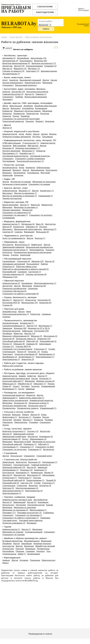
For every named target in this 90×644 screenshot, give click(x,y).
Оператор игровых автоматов (17, 136)
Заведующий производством (16, 378)
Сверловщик (45, 344)
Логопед (43, 227)
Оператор (7, 113)
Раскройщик (8, 551)
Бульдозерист (26, 61)
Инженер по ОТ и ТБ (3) (39, 328)
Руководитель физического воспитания (33, 252)
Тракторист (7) (33, 71)
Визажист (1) (25, 190)
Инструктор (8, 244)
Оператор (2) (8, 266)
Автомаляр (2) (9, 58)
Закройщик (27, 543)
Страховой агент (44, 456)
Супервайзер (9, 218)
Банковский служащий (30, 80)
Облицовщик (49, 475)
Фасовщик (32, 523)
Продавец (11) (9, 512)
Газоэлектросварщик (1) (14, 326)
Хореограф (8, 175)
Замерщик (7, 328)
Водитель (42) (41, 61)
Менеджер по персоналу (44, 182)
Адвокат (6, 560)
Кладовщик (43, 502)
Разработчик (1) (27, 153)
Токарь (45, 351)
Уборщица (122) (10, 277)
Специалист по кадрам (39, 184)
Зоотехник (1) (25, 417)
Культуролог (52, 170)
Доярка (26, 414)
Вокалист (17, 170)
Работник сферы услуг (26, 266)
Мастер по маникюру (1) (26, 193)
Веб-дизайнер (20, 145)
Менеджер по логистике (44, 442)
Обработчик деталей (45, 546)
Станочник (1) (40, 349)
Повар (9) (7, 386)
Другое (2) (30, 94)
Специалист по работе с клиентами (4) (21, 293)
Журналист (16, 108)
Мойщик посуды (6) (45, 381)
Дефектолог (37, 244)
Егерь (44, 414)
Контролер (21, 505)
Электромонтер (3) (34, 491)
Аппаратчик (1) (27, 323)
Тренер (6, 255)
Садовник (22, 272)
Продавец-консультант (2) (29, 512)
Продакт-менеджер (11, 210)
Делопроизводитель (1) (45, 283)
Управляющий (48, 386)
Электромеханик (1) (45, 357)
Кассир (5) (32, 502)
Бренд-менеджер (10, 205)
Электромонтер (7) (11, 359)
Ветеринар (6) (28, 224)
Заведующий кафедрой (13, 247)
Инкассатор (31, 300)
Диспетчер (7, 66)
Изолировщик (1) (10, 470)
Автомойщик (23, 58)
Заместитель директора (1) (32, 398)
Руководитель (9, 408)
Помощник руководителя (14, 288)
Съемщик (30, 551)
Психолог (50, 250)
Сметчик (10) (26, 483)
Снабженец (48, 512)
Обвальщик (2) (9, 384)
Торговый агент (10, 520)
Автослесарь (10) (38, 58)
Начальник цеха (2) (37, 405)
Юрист (6, 563)
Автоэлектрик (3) (10, 61)
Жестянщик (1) (45, 326)
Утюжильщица (9, 554)
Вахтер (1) (7, 300)
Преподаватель (37, 250)
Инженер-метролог (12, 331)
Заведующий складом (24, 434)
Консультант (16, 456)
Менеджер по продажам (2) (15, 510)
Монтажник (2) (50, 336)
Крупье (44, 134)
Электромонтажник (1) (13, 491)
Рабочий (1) (43, 444)
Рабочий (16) (32, 341)
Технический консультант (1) (30, 161)
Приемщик (30, 549)
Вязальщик (46, 541)
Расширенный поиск (83, 25)
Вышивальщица (32, 541)
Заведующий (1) (10, 398)
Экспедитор (49, 449)
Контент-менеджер (11, 151)
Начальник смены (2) (26, 339)
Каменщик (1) (40, 470)
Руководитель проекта (28, 408)
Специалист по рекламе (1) (15, 215)
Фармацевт (29, 232)
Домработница (9, 311)
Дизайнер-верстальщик (46, 106)
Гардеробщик (9, 261)
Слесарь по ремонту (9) (13, 71)
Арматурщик (8, 462)
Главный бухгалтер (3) (13, 94)
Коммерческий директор (41, 400)
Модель (53, 134)
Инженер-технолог (42, 543)
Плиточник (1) (25, 478)
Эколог (6, 425)
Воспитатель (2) (22, 244)
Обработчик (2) (25, 384)
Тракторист (8, 354)
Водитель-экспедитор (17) (44, 63)
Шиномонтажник (49, 71)
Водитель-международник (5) (16, 63)
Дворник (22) (37, 261)
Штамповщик (34, 554)
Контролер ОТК (41, 331)
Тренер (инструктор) (12, 198)
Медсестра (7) (50, 229)
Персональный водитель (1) (16, 314)
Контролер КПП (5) (11, 302)
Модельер (29, 546)
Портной (20, 549)
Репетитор (7, 252)
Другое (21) (18, 300)
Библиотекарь (43, 167)
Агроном (7, 414)
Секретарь (33, 288)
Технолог (30, 121)
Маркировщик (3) (38, 439)
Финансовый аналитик (26, 85)
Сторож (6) (7, 305)
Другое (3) (50, 261)
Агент (5, 80)
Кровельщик (37, 472)
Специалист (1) (27, 447)
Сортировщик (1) (10, 447)
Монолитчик (20, 475)
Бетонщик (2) (34, 462)
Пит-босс (36, 136)
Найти (46, 29)
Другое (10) (19, 66)
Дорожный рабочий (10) (14, 467)
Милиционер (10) (30, 302)
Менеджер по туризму (13, 532)
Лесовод (17, 420)
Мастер (19, 546)
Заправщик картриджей (14, 264)
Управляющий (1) (48, 408)
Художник (50, 121)
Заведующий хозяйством (14, 436)
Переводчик (19, 113)
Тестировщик (9, 161)
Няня (28, 311)
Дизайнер (28, 106)
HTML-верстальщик (12, 143)
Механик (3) (37, 336)
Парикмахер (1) (46, 196)
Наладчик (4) (8, 339)
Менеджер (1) (28, 151)
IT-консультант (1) (31, 143)
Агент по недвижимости (14, 238)
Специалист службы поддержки (30, 158)
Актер (21, 134)
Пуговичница (43, 549)
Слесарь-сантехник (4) (36, 274)
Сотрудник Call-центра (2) (14, 291)
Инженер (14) (26, 470)
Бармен (22, 376)
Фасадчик (33, 485)
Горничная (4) (23, 261)
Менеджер (47, 83)
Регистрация (84, 10)
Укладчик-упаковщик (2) (14, 523)
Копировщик (41, 108)
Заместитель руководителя (15, 400)
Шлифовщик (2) (10, 357)
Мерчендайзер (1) (38, 510)
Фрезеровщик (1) (47, 354)
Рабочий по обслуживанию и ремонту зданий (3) (26, 269)
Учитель (15, 255)
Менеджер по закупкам (25, 507)
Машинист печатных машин (27, 111)
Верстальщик (16, 106)
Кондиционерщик (35, 66)
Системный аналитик (40, 156)
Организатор (19, 173)
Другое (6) (31, 467)
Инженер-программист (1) (28, 148)
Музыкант (7, 173)
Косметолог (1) (47, 190)
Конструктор (8, 472)
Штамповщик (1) (26, 357)
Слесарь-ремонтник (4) (13, 274)
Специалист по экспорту (41, 215)
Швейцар (30, 389)
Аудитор (6, 91)
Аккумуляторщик (10, 323)
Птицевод (34, 422)
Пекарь (51, 384)
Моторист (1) (34, 68)
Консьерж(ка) (33, 264)
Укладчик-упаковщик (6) (26, 354)
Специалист (8, 85)
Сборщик (20, 551)
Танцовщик (47, 136)
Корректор (7, 111)
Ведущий (7, 170)
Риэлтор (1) (40, 238)
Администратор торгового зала (17, 500)
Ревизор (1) (41, 94)
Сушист (16, 386)
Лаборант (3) (32, 227)
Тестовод (25, 386)
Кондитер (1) (45, 378)
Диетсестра (50, 224)
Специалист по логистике (15, 449)
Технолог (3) (34, 351)
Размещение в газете (40, 634)
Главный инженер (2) (41, 465)
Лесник (46, 417)
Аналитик (14, 80)
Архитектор (21, 462)
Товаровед (45, 518)
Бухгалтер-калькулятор (37, 91)
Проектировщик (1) (35, 480)
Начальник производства (15, 405)
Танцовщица (33, 173)
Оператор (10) (44, 339)
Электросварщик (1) (12, 493)
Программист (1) (10, 153)
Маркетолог (47, 205)
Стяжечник (22, 485)
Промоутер (27, 210)
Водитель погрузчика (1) (14, 431)
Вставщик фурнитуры (13, 541)
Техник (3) (22, 351)
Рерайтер (25, 116)
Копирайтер (28, 108)
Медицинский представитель (28, 229)
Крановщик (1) (23, 472)
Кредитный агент (33, 83)
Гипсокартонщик (21, 465)
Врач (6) (40, 224)
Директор (31, 395)
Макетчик (35, 205)
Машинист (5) (20, 68)
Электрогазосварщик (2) (27, 488)
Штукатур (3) (45, 485)
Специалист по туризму (14, 534)
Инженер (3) (8, 148)
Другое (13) (32, 326)
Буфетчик (32, 376)
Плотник (37, 478)
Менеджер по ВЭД (22, 442)
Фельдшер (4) (42, 232)
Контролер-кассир (36, 505)
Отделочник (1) (10, 478)
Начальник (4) (20, 403)
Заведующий (19, 502)
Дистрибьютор (40, 500)
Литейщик (7, 333)
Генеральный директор (14, 395)
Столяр (52, 349)
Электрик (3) (8, 488)
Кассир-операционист (13, 83)
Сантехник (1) (35, 272)
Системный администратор (15, 156)
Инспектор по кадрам (21, 182)
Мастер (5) (7, 475)
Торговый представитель (31, 520)
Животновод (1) (10, 417)
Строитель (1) (48, 483)
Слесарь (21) (8, 346)
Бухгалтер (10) (18, 91)
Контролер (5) (44, 300)
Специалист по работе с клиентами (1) (21, 518)
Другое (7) (42, 376)
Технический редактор (13, 121)
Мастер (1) (28, 420)
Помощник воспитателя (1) (15, 250)
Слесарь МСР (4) (23, 346)
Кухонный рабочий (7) (13, 381)
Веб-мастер (33, 145)
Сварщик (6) (32, 344)
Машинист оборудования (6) (16, 336)
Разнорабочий (9, 272)
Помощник (8, 422)
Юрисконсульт (49, 560)
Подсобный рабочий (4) (14, 341)
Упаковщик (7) (35, 449)
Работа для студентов (13, 366)
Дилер (29, 134)
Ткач (48, 551)
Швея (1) (22, 554)
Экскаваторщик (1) (11, 74)
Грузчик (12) (33, 431)
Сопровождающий (34, 532)
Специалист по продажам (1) (29, 515)
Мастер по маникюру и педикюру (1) (20, 196)
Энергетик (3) (28, 359)
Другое (46, 80)
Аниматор (30, 167)
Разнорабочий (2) (48, 341)
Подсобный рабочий (12, 444)
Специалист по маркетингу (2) (17, 212)
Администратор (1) (11, 224)
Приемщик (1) (30, 444)
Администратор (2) (11, 283)
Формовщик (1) (10, 389)
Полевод (49, 420)
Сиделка (19, 232)
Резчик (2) (7, 344)
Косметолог (19, 227)
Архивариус (27, 283)
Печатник (45, 113)
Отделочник (8, 549)
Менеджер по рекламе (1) (26, 207)
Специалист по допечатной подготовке (21, 119)
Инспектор (33, 436)
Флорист (40, 121)
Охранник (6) (45, 302)
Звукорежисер (37, 170)
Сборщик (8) (19, 344)
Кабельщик (27, 331)
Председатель (21, 422)
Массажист (8, 193)
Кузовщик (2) (50, 66)
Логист (25, 439)
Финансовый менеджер (36, 97)
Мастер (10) (30, 333)
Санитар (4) (8, 232)
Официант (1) (40, 384)
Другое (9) (7, 227)
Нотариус (24, 560)
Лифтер (44, 264)
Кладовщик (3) (46, 436)
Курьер (49, 505)
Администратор (10, 134)
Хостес (21, 389)
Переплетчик (32, 113)
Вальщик (16, 414)
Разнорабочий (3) (11, 483)
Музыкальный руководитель (39, 247)
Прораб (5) (51, 480)
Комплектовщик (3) (11, 439)
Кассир (54, 80)
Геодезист (7, 465)
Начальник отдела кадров (15, 184)
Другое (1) (25, 205)
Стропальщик (9, 351)
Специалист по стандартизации (17, 349)
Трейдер (19, 97)
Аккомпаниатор (10, 167)
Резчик (16, 116)
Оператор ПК (40, 286)
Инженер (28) (20, 328)
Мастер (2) (7, 68)
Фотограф (45, 173)
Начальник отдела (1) (39, 403)
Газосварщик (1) (50, 462)
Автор (5, 106)
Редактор (7, 116)
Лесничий (7, 420)
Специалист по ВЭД (44, 447)
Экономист (8, 99)
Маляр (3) (49, 472)
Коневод (37, 417)
